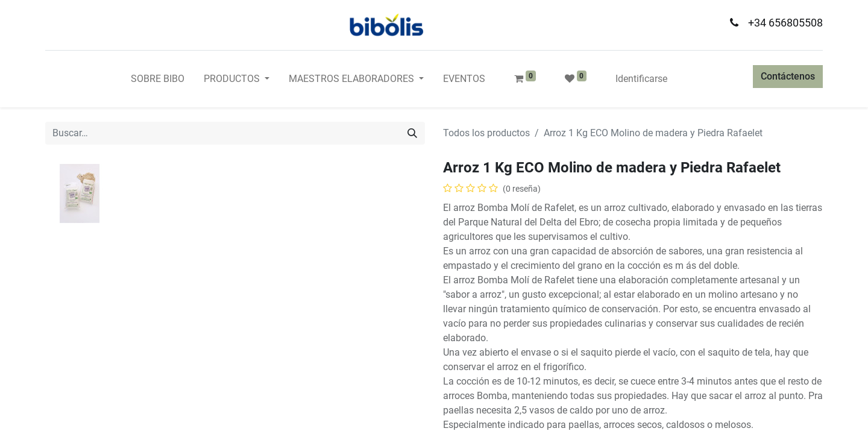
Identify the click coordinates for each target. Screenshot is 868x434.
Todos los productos (486, 133)
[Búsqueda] (412, 133)
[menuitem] (158, 79)
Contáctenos (788, 76)
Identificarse (641, 79)
